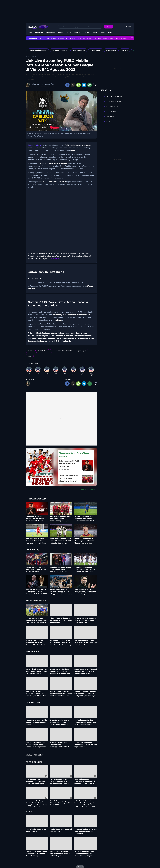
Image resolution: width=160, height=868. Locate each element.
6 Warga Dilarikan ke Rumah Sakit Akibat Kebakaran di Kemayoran (85, 831)
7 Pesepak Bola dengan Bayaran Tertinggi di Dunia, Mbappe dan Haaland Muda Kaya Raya (60, 592)
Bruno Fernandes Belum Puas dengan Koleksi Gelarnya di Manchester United (59, 722)
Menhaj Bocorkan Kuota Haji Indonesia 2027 (61, 830)
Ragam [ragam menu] (95, 32)
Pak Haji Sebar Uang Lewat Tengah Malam (36, 830)
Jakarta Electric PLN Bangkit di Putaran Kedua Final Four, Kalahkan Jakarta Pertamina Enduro (36, 693)
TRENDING (106, 90)
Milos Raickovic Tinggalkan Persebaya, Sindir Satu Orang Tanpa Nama (61, 620)
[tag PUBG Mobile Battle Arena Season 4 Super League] (69, 351)
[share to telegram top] (84, 85)
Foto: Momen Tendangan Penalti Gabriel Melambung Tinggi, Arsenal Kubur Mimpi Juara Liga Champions (36, 804)
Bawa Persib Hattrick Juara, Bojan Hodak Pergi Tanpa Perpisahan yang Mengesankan (85, 620)
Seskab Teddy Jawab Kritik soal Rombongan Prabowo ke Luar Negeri (60, 853)
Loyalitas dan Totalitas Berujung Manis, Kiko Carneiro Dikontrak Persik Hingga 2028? (36, 643)
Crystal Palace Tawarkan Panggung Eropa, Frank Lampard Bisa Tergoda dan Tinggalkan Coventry (36, 744)
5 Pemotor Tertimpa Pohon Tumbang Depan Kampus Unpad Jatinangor (36, 853)
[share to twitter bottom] (73, 384)
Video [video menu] (103, 32)
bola (41, 29)
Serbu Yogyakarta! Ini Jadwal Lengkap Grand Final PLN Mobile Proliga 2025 (86, 671)
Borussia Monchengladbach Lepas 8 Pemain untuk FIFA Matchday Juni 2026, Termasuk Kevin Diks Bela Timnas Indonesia (61, 541)
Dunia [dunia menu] (69, 32)
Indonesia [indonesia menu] (39, 32)
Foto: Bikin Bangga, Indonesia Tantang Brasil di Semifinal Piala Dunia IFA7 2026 (85, 782)
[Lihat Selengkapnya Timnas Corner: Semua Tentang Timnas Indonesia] (61, 489)
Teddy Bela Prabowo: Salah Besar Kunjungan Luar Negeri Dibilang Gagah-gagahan (85, 853)
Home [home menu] (30, 32)
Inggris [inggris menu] (61, 32)
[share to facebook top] (67, 85)
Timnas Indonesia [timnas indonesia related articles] (36, 499)
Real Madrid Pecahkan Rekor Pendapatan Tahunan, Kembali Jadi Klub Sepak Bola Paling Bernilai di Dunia (85, 569)
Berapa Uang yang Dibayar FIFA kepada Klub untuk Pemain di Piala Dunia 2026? (37, 592)
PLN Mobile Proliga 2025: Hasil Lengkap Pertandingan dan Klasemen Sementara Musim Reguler (61, 693)
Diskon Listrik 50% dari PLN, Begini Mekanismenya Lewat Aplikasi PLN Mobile (37, 671)
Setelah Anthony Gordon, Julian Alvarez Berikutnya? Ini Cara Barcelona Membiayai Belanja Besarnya (37, 569)
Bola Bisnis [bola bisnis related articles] (32, 550)
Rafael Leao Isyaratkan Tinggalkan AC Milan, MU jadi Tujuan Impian (86, 744)
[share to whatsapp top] (78, 85)
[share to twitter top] (73, 85)
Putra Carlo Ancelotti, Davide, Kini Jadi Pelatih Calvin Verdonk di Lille (35, 518)
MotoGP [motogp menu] (87, 32)
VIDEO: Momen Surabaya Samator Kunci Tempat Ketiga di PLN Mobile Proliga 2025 (61, 671)
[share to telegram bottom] (84, 384)
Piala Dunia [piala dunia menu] (50, 32)
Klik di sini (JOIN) (53, 259)
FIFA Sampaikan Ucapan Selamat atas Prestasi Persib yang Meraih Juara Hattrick (36, 620)
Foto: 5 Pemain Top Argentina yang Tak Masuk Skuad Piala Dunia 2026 (36, 781)
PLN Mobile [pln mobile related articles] (32, 652)
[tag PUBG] (30, 351)
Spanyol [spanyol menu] (77, 32)
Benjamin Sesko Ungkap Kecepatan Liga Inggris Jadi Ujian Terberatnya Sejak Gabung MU (85, 722)
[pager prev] (26, 50)
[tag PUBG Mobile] (42, 351)
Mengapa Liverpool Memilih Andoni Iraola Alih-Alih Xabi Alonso (36, 722)
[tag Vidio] (30, 356)
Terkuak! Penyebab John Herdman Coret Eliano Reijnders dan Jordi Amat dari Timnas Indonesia (84, 518)
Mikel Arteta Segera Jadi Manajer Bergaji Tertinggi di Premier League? (85, 592)
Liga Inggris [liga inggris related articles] (33, 703)
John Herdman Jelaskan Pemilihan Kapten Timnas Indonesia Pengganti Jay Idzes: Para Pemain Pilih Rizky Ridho (35, 541)
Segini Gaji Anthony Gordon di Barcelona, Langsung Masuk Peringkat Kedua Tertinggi (61, 569)
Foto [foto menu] (110, 32)
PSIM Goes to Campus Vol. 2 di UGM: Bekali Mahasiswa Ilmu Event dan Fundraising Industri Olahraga (61, 643)
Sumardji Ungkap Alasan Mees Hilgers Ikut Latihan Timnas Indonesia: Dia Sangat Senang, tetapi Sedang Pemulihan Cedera (85, 541)
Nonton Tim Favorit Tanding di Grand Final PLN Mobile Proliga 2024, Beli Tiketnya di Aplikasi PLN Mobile (85, 693)
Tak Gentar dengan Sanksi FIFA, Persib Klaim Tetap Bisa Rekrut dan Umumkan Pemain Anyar (86, 643)
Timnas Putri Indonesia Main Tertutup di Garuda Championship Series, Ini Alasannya (61, 518)
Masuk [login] (129, 27)
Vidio (73, 150)
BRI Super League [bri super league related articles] (36, 601)
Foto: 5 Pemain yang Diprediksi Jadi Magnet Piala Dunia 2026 (61, 803)
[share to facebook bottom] (67, 384)
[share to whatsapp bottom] (78, 384)
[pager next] (134, 50)
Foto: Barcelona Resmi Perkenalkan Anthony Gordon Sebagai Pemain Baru (59, 782)
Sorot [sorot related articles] (29, 812)
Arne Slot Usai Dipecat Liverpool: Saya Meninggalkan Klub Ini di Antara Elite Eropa (60, 744)
